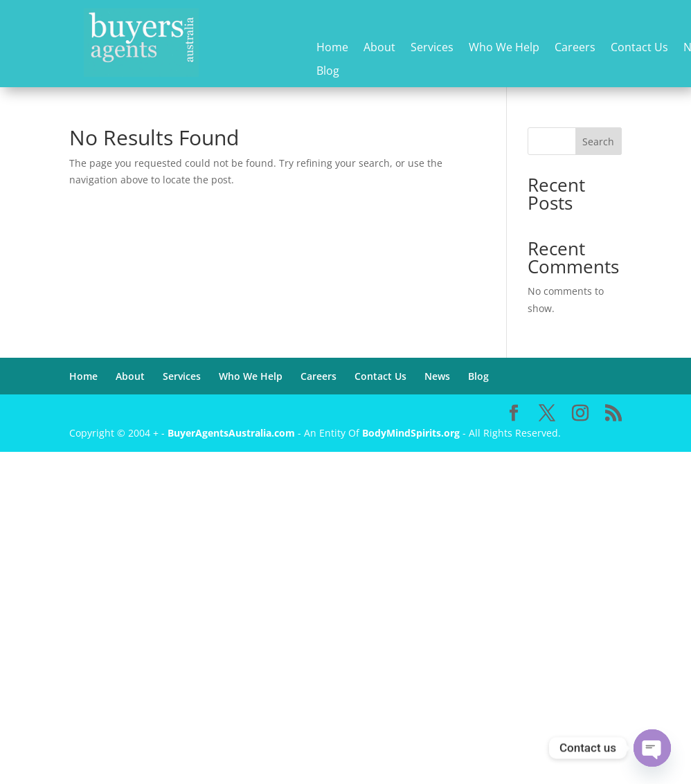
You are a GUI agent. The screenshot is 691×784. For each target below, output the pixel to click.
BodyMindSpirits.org (411, 433)
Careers (575, 48)
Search (598, 142)
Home (332, 48)
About (379, 48)
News (437, 376)
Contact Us (639, 48)
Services (432, 48)
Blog (328, 72)
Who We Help (504, 48)
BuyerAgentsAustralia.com (233, 433)
